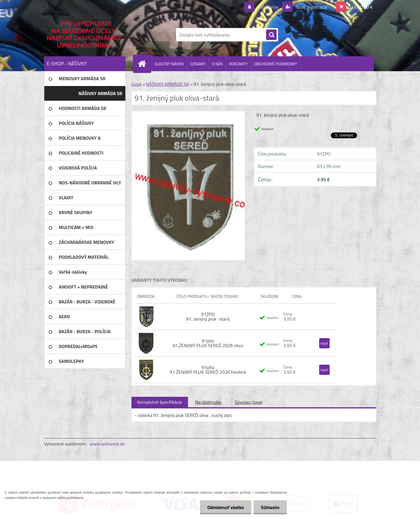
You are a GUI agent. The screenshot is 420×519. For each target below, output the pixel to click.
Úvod (137, 84)
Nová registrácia (311, 7)
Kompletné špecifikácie (160, 402)
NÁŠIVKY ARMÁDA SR (167, 84)
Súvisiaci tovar (248, 402)
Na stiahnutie (208, 402)
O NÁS (217, 64)
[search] (271, 35)
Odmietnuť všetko (226, 507)
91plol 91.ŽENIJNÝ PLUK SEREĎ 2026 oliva (208, 343)
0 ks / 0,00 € (360, 7)
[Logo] (84, 35)
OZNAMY (198, 64)
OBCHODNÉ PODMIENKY (275, 64)
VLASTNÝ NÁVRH (169, 64)
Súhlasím (270, 507)
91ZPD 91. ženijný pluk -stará (208, 317)
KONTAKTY (238, 64)
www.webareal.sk (107, 444)
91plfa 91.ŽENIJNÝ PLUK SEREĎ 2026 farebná (208, 370)
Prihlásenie (268, 7)
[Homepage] (145, 64)
